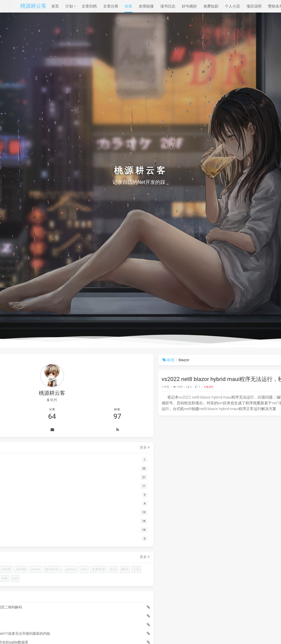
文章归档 (89, 6)
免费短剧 (211, 6)
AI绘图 (31, 579)
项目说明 (254, 6)
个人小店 (232, 6)
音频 (74, 606)
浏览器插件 (34, 570)
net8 (245, 387)
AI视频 (61, 570)
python (52, 588)
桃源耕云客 (33, 6)
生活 (48, 597)
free (65, 588)
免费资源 (33, 597)
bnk (29, 615)
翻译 (59, 597)
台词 (62, 606)
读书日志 (168, 6)
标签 (128, 6)
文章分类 (111, 6)
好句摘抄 (189, 6)
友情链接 (146, 6)
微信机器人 (34, 588)
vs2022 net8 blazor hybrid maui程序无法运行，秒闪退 (159, 379)
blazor (253, 387)
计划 (69, 6)
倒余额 (46, 579)
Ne (50, 570)
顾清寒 (31, 606)
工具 (71, 597)
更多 (75, 448)
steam (60, 579)
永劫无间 (48, 606)
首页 (55, 6)
